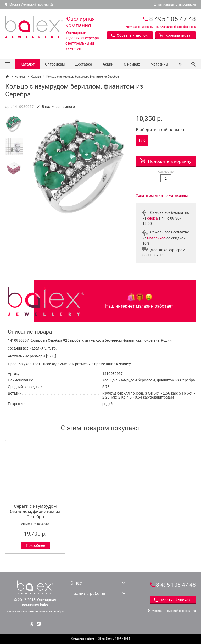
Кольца (36, 77)
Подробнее (35, 545)
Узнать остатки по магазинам (162, 195)
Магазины (159, 64)
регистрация (167, 5)
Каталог (27, 64)
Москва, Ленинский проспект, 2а (29, 5)
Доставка (84, 64)
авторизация (187, 5)
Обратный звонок (129, 35)
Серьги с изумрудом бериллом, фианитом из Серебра (35, 511)
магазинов (156, 238)
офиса (152, 218)
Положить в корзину (166, 160)
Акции (108, 64)
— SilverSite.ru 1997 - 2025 (100, 639)
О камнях (132, 64)
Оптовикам (55, 64)
